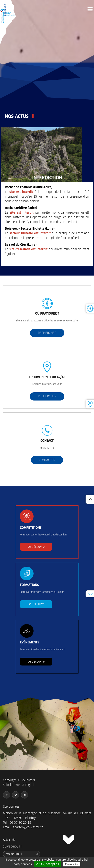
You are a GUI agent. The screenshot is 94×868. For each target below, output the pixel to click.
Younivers (28, 780)
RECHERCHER (47, 333)
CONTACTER (47, 460)
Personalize (72, 864)
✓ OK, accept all (47, 864)
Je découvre (36, 547)
